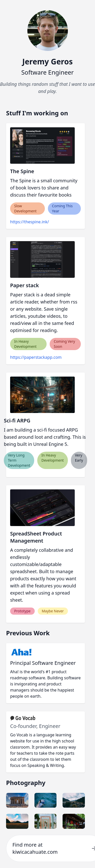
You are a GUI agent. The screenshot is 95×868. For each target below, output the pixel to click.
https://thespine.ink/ (30, 222)
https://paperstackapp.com (36, 357)
